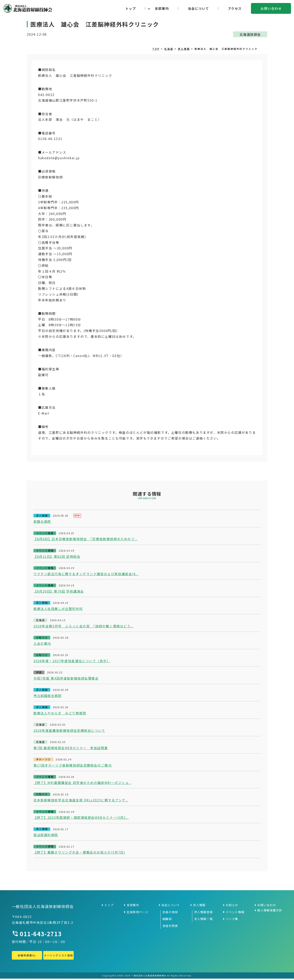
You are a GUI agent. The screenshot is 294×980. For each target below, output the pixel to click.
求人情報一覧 (203, 920)
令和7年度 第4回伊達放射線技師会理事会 (66, 679)
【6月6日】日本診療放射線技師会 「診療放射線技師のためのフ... (86, 539)
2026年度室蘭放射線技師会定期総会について (69, 731)
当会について (198, 8)
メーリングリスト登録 (58, 957)
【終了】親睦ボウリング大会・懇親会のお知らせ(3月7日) (79, 854)
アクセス (235, 8)
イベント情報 (235, 913)
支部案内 (162, 8)
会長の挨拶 (170, 913)
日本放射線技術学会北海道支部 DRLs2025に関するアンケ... (81, 801)
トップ (131, 8)
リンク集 (232, 920)
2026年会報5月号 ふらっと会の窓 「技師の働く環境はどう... (84, 627)
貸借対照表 (170, 927)
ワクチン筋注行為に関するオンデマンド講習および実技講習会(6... (86, 574)
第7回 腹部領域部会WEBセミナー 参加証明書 (71, 749)
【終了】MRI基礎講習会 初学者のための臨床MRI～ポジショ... (83, 784)
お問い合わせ (271, 8)
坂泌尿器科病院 (46, 836)
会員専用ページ (137, 913)
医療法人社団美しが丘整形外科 (58, 609)
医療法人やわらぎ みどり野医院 (60, 714)
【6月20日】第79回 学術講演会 (59, 592)
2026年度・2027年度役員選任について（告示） (72, 662)
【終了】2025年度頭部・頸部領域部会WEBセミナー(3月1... (81, 819)
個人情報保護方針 (270, 912)
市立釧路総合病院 (48, 696)
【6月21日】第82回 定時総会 (57, 557)
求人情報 (199, 906)
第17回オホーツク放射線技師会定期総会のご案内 (73, 766)
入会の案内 (42, 644)
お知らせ (232, 906)
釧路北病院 (42, 522)
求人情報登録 (203, 913)
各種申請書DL (27, 957)
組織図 (167, 920)
